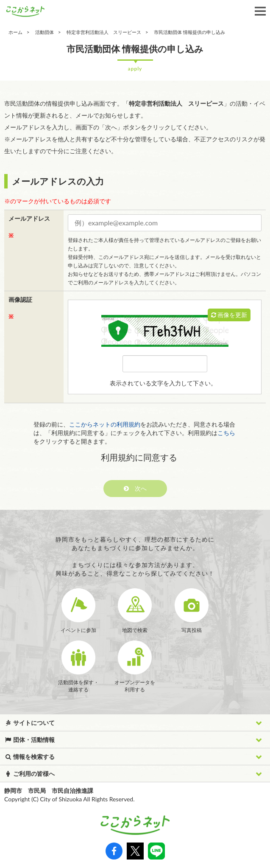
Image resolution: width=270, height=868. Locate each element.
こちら (226, 433)
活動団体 (45, 32)
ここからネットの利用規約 (105, 424)
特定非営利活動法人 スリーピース (104, 32)
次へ (135, 488)
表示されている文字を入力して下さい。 (163, 383)
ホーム (15, 32)
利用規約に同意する (139, 457)
